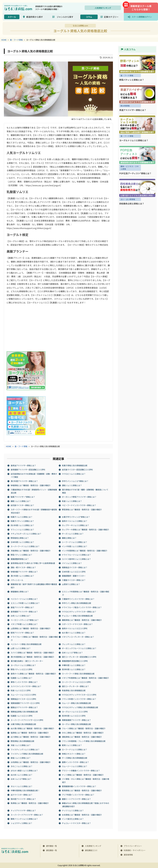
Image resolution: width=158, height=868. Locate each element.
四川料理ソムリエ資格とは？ (23, 525)
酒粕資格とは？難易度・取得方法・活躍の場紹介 (82, 737)
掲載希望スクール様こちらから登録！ (141, 8)
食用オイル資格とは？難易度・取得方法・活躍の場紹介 (33, 674)
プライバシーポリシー (133, 846)
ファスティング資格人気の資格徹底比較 (27, 754)
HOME (4, 40)
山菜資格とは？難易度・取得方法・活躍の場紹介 (31, 628)
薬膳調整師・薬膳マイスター (74, 576)
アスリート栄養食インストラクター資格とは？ (81, 771)
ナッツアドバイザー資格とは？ (23, 810)
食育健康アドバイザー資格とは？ (24, 611)
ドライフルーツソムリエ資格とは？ (77, 555)
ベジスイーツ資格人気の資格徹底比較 (26, 644)
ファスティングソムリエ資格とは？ (25, 749)
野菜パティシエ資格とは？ (22, 555)
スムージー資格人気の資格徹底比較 (77, 703)
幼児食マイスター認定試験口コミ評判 (77, 470)
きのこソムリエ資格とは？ (22, 766)
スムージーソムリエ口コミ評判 (23, 695)
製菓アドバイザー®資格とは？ (23, 497)
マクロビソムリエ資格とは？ (74, 474)
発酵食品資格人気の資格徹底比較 (24, 711)
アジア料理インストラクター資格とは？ (78, 795)
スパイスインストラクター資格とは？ (26, 686)
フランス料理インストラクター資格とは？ (79, 699)
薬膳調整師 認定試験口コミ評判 (75, 661)
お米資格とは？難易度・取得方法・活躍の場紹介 (82, 815)
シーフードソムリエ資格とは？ (75, 542)
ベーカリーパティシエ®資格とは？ (25, 620)
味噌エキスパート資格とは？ (74, 754)
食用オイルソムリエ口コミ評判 (75, 628)
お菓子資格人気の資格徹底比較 (23, 724)
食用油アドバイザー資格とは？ (23, 465)
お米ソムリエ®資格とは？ (21, 779)
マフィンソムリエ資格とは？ (23, 529)
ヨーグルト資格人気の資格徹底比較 (77, 724)
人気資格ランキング (103, 8)
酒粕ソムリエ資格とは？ (72, 485)
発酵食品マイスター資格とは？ (75, 567)
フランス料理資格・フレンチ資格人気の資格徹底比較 (84, 741)
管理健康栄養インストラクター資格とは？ (79, 786)
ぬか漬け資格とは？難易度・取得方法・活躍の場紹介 (33, 728)
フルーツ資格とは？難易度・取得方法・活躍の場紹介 (84, 728)
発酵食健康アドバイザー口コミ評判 (25, 703)
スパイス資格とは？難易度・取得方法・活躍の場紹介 (33, 653)
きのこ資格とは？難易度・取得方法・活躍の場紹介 (83, 733)
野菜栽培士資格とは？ (20, 538)
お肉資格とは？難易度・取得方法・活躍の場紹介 (31, 762)
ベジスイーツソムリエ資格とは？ (24, 599)
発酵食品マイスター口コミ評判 (23, 699)
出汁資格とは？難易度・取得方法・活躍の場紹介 (31, 737)
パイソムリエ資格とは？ (72, 563)
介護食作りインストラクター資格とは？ (78, 599)
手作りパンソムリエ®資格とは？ (75, 481)
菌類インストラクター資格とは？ (76, 762)
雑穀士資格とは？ (69, 538)
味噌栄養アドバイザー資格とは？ (24, 571)
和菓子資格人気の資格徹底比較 (75, 465)
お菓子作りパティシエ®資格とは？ (76, 517)
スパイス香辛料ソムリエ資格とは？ (77, 559)
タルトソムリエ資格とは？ (22, 786)
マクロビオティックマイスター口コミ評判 (79, 695)
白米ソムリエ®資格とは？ (72, 653)
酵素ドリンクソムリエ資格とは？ (24, 819)
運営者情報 (128, 855)
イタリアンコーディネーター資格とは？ (78, 637)
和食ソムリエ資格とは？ (72, 501)
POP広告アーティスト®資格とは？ (135, 173)
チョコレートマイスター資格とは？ (77, 823)
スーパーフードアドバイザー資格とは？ (27, 815)
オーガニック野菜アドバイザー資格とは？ (79, 497)
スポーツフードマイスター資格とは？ (77, 624)
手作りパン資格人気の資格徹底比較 (77, 603)
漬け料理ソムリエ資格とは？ (23, 576)
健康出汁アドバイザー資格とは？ (24, 707)
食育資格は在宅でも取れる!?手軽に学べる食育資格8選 (33, 563)
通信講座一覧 (51, 850)
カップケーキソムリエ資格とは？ (76, 525)
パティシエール (17, 580)
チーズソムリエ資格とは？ (73, 534)
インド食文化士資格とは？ (73, 819)
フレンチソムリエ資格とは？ (74, 644)
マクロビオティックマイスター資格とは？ (79, 611)
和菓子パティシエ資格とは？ (22, 521)
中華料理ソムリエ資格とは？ (74, 665)
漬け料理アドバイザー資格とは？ (24, 481)
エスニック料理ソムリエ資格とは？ (25, 603)
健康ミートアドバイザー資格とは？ (77, 799)
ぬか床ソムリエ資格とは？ (22, 775)
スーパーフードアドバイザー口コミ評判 (27, 720)
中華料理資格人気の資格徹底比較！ (25, 790)
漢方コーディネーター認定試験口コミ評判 (79, 657)
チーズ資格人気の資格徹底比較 (75, 758)
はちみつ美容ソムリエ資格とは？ (24, 771)
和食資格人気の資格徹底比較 (74, 690)
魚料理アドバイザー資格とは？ (23, 799)
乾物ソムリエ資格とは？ (72, 745)
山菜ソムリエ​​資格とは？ (21, 648)
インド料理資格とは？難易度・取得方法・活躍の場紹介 (85, 550)
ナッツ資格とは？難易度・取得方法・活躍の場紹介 (83, 775)
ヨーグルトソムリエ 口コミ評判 (75, 711)
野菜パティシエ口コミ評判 (22, 669)
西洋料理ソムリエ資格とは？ (74, 669)
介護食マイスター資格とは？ (74, 580)
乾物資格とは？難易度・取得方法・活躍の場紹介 (82, 790)
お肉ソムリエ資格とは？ (21, 616)
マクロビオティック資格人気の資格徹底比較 (80, 707)
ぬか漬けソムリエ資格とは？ (74, 632)
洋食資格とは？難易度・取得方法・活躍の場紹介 (31, 550)
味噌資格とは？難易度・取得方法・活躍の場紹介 (31, 485)
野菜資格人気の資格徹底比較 (23, 741)
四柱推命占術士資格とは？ (132, 204)
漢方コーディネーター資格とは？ (76, 686)
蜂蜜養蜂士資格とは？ (20, 592)
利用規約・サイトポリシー (135, 850)
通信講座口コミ (91, 850)
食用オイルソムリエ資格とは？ (75, 521)
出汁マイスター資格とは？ (22, 795)
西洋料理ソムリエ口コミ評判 (74, 716)
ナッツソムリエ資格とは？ (73, 810)
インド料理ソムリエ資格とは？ (75, 546)
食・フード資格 (16, 40)
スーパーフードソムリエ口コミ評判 (76, 682)
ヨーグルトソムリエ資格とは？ (23, 665)
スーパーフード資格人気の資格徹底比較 (78, 674)
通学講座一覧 (51, 846)
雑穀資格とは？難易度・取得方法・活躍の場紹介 (82, 620)
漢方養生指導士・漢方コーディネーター (27, 661)
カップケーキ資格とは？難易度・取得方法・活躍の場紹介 (86, 529)
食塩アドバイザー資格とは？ (23, 607)
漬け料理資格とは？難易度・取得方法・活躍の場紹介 (33, 657)
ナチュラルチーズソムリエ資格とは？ (26, 534)
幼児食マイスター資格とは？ (23, 505)
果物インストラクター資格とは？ (24, 682)
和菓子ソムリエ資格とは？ (22, 517)
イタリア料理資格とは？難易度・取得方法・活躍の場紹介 (86, 678)
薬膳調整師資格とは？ (20, 559)
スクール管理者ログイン (142, 17)
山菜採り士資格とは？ (71, 584)
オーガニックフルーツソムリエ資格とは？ (79, 648)
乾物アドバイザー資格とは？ (23, 632)
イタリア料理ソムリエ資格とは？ (24, 624)
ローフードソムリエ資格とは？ (75, 749)
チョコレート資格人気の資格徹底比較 (77, 616)
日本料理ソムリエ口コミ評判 (74, 571)
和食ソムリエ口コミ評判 (21, 690)
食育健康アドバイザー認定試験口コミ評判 (28, 470)
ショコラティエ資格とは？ (22, 823)
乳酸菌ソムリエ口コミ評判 (22, 716)
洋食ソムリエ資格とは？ (21, 745)
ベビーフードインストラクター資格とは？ (79, 505)
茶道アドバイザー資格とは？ (133, 110)
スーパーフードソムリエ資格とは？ (25, 546)
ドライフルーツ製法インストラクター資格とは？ (82, 607)
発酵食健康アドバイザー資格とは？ (77, 720)
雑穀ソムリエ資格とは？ (21, 501)
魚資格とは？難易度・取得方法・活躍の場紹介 (30, 803)
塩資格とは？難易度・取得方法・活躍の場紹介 (30, 733)
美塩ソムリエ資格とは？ (21, 758)
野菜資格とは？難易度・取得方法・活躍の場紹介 (82, 509)
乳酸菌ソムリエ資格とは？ (22, 678)
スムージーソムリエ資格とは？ (75, 766)
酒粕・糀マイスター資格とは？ (23, 567)
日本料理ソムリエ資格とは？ (23, 542)
